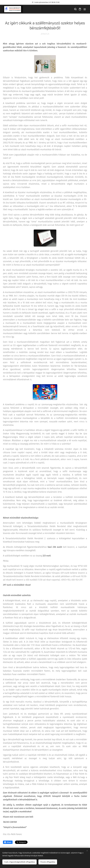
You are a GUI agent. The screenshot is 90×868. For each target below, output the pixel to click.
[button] (75, 9)
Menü (85, 9)
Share (8, 842)
